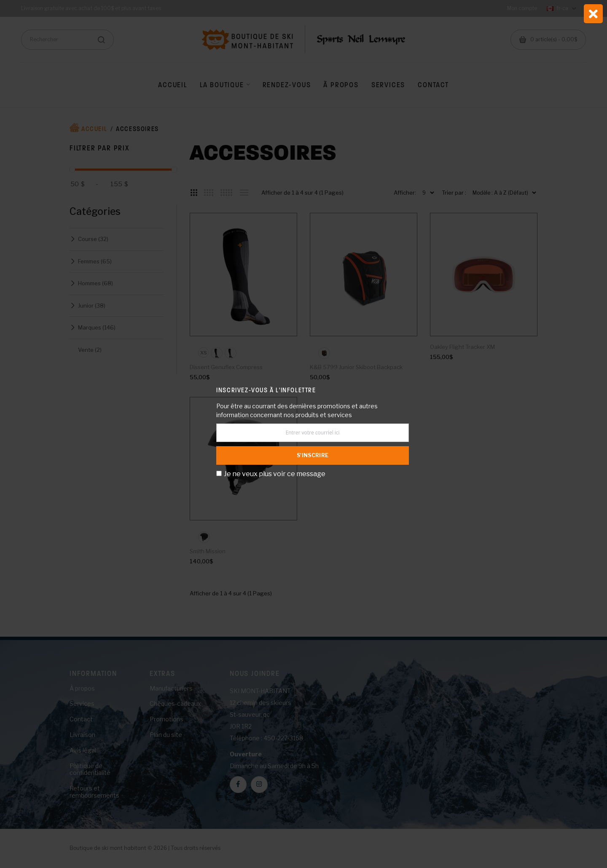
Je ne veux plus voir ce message (275, 474)
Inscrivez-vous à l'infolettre (266, 390)
